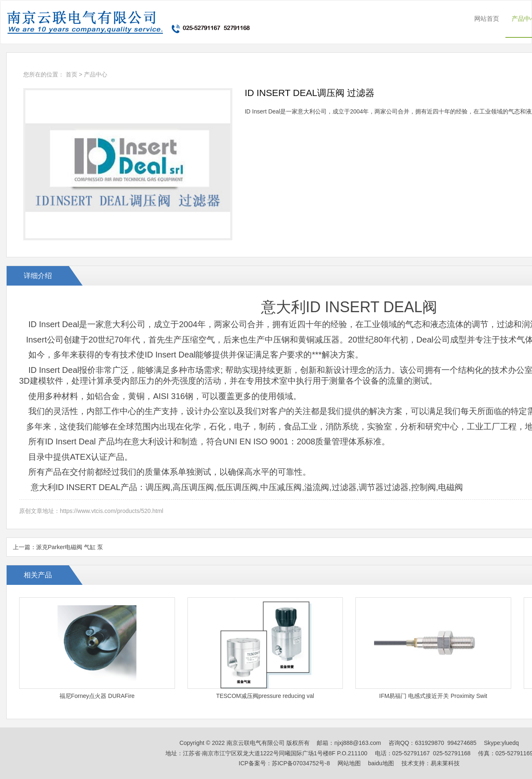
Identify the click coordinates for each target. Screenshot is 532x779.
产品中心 (96, 74)
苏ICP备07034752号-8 (301, 763)
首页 (71, 74)
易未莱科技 (445, 763)
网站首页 (487, 18)
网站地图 (349, 763)
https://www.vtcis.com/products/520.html (112, 511)
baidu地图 (381, 763)
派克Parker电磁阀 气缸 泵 (70, 547)
